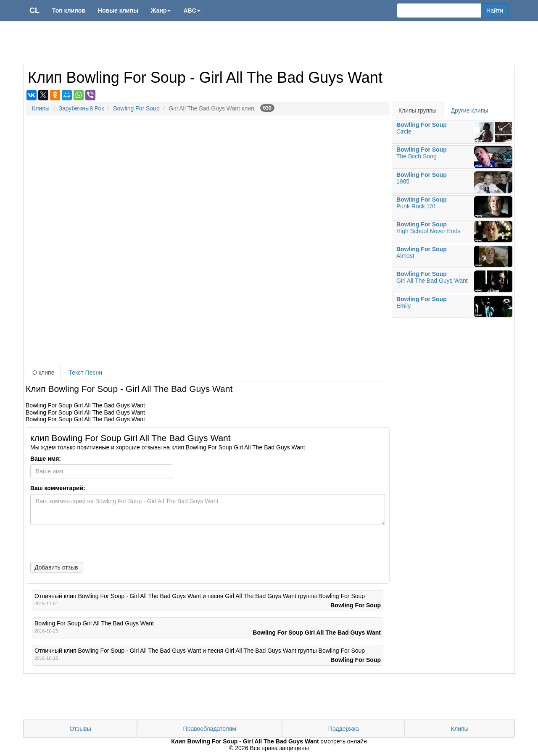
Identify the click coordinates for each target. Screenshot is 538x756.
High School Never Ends (454, 232)
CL (34, 10)
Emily (454, 306)
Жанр (161, 10)
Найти (495, 10)
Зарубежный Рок (81, 108)
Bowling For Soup (136, 108)
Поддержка (344, 729)
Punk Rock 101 (454, 207)
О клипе (43, 373)
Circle (454, 132)
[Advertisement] (269, 44)
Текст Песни (85, 373)
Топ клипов (69, 10)
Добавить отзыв (56, 567)
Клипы (41, 108)
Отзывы (80, 729)
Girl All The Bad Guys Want (454, 281)
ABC (192, 10)
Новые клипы (118, 10)
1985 (454, 182)
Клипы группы (418, 110)
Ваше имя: (46, 459)
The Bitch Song (454, 157)
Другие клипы (470, 110)
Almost (454, 256)
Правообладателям (210, 729)
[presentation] (91, 543)
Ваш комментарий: (58, 488)
